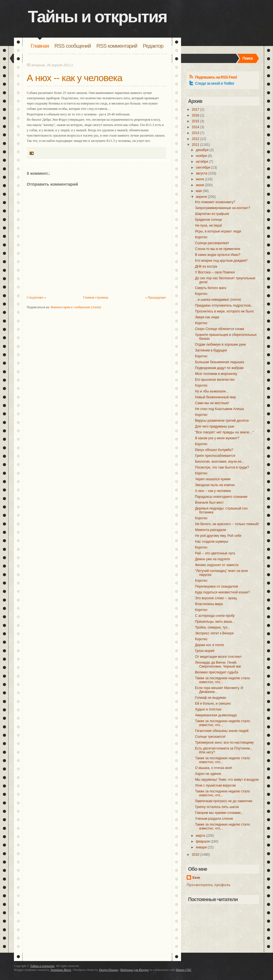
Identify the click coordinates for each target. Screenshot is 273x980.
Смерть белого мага (211, 288)
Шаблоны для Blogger (134, 970)
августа (202, 173)
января (201, 847)
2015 (196, 121)
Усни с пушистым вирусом (215, 785)
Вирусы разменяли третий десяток (222, 421)
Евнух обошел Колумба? (214, 450)
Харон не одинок (208, 774)
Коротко (201, 237)
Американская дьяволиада (216, 715)
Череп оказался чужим (213, 479)
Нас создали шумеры (212, 542)
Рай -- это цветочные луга (215, 553)
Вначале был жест (209, 503)
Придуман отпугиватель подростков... (224, 305)
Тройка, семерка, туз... (213, 627)
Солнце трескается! (210, 737)
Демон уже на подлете (213, 559)
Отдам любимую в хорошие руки (220, 345)
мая (199, 191)
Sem (196, 878)
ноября (201, 156)
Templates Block (61, 970)
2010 (196, 855)
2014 (196, 127)
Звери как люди (207, 317)
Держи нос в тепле (209, 645)
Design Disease (109, 970)
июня (200, 185)
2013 (196, 133)
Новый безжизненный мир (215, 397)
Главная (40, 46)
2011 (196, 145)
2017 (196, 110)
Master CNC (184, 970)
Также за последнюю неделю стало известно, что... (222, 680)
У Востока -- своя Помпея (215, 272)
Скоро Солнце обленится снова (220, 329)
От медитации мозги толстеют (218, 657)
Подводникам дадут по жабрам (219, 368)
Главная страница (96, 297)
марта (200, 836)
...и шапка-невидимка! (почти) (218, 300)
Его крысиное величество (215, 380)
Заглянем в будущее (211, 350)
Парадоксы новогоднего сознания (221, 497)
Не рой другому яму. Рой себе (218, 536)
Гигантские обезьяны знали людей (222, 731)
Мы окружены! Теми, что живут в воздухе (227, 780)
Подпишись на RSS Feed (216, 77)
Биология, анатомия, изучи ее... (220, 462)
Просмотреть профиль (209, 885)
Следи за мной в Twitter (215, 83)
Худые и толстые (208, 709)
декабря (202, 150)
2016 (196, 115)
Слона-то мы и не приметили (218, 249)
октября (202, 162)
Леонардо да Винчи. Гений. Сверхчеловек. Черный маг (218, 664)
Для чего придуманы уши (215, 426)
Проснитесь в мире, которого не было (224, 311)
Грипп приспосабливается (215, 456)
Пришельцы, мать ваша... (215, 622)
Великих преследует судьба (217, 672)
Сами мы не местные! (212, 403)
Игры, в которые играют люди (218, 231)
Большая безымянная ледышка (220, 362)
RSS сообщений (73, 46)
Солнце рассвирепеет (212, 243)
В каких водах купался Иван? (218, 255)
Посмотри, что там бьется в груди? (222, 467)
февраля (203, 841)
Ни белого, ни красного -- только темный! (227, 524)
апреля (201, 197)
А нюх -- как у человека (75, 78)
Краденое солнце (209, 220)
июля (200, 179)
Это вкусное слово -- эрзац (216, 598)
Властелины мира (209, 604)
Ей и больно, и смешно (213, 704)
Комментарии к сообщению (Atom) (76, 307)
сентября (203, 168)
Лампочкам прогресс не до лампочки (224, 801)
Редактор (153, 46)
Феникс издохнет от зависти (217, 565)
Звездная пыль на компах (215, 485)
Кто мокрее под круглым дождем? (221, 261)
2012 (196, 139)
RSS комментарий (117, 46)
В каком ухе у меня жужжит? (217, 438)
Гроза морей (205, 651)
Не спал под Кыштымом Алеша (219, 409)
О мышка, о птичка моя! (214, 768)
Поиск (248, 58)
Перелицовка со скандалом (216, 586)
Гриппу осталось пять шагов (217, 807)
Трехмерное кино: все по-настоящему (224, 743)
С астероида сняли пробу (215, 616)
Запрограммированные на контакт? (223, 208)
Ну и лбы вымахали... (212, 391)
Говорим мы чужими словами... (219, 813)
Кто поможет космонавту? (215, 202)
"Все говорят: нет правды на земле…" (224, 432)
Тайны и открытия (97, 17)
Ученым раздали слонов (214, 819)
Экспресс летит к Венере (214, 633)
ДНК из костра (206, 266)
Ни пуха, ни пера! (209, 225)
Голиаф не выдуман (211, 698)
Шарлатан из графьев (212, 214)
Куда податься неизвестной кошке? (222, 592)
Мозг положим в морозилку (216, 374)
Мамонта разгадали (210, 530)
